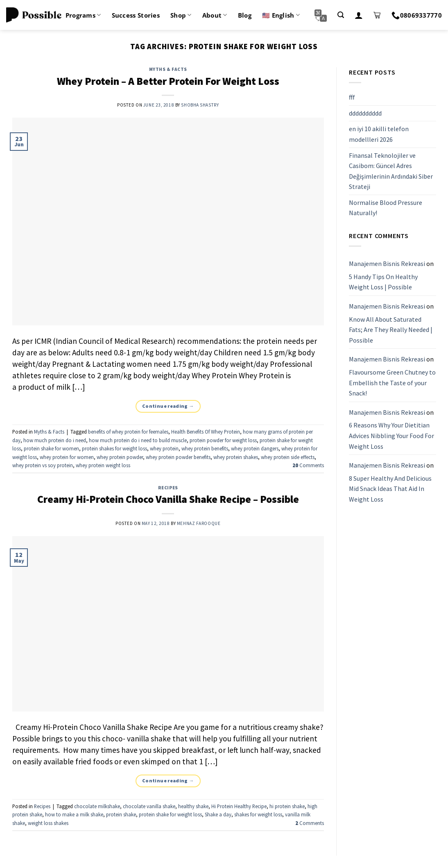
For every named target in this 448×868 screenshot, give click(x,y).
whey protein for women (67, 457)
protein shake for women (51, 448)
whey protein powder (120, 457)
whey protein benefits (205, 448)
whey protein (164, 448)
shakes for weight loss (258, 814)
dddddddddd (365, 113)
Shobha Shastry (200, 105)
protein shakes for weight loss (114, 448)
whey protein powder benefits (178, 457)
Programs (83, 15)
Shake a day (218, 814)
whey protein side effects (288, 457)
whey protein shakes (236, 457)
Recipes (168, 488)
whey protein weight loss (103, 465)
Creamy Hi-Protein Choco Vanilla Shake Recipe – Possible (168, 499)
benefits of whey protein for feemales (128, 432)
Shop (181, 15)
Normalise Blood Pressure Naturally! (386, 208)
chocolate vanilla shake (149, 806)
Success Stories (136, 15)
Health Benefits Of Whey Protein (206, 432)
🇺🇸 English (281, 15)
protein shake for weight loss (170, 814)
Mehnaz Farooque (199, 523)
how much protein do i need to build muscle (138, 440)
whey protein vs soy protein (43, 465)
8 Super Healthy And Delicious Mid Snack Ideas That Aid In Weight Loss (390, 489)
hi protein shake (287, 806)
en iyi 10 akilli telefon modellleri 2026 (379, 134)
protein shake (121, 814)
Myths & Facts (168, 69)
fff (352, 97)
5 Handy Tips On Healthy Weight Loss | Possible (383, 282)
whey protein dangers (255, 448)
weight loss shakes (48, 823)
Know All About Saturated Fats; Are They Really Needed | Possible (391, 330)
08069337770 (417, 15)
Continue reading (168, 406)
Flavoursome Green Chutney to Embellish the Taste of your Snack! (392, 383)
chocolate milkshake (97, 806)
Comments (308, 465)
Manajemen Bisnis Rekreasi (387, 264)
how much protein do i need (55, 440)
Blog (245, 15)
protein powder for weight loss (223, 440)
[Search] (341, 15)
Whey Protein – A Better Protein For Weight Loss (168, 81)
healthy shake (193, 806)
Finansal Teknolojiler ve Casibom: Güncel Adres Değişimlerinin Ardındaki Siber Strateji (391, 171)
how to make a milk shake (74, 814)
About (215, 15)
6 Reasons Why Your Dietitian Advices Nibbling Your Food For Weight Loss (391, 436)
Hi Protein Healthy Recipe (239, 806)
